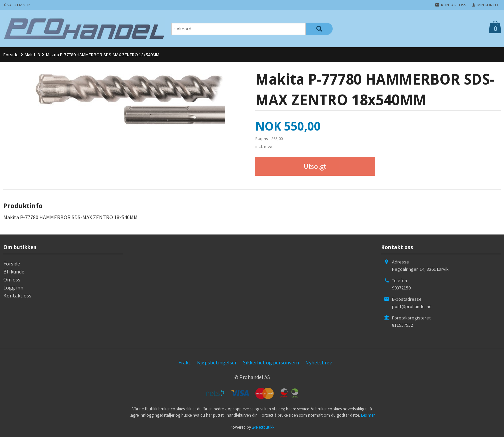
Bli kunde (14, 271)
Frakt (184, 362)
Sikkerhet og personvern (271, 362)
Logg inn (13, 287)
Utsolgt (315, 166)
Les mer (368, 415)
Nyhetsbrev (318, 362)
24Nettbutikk (263, 427)
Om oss (12, 279)
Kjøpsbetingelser (217, 362)
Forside (11, 55)
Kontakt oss (17, 295)
